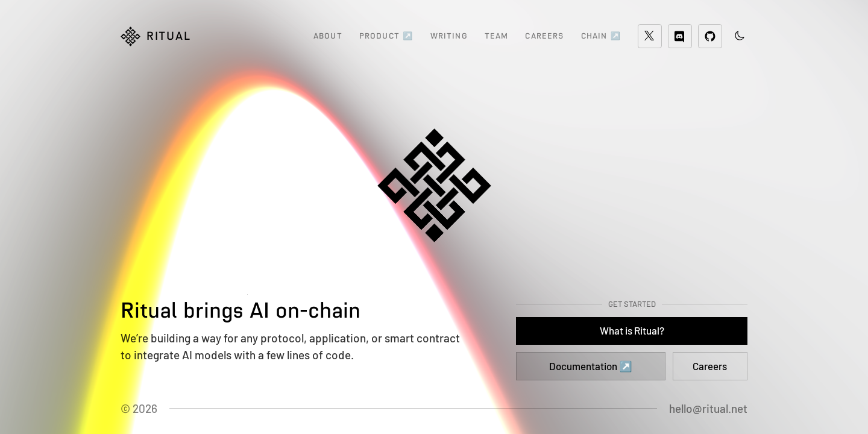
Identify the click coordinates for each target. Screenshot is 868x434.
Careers (710, 366)
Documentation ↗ (590, 366)
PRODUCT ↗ (386, 36)
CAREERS (544, 36)
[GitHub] (710, 36)
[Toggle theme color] (740, 36)
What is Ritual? (632, 330)
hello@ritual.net (708, 408)
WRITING (449, 36)
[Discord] (680, 36)
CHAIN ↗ (601, 36)
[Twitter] (650, 36)
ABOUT (328, 36)
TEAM (497, 36)
